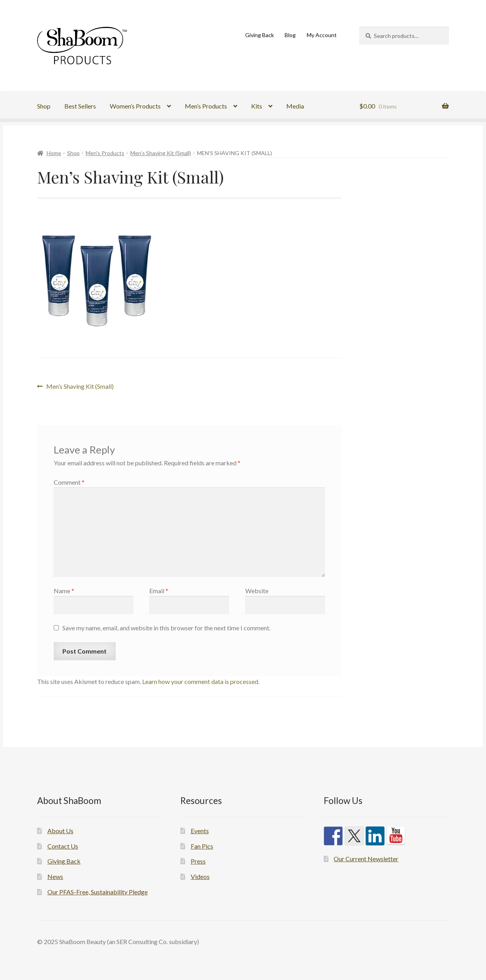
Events (200, 831)
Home (54, 153)
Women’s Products (135, 106)
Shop (44, 106)
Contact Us (63, 846)
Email (159, 591)
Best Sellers (80, 106)
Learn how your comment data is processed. (201, 681)
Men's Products (105, 153)
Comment (69, 482)
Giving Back (260, 35)
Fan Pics (202, 846)
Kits (257, 106)
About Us (60, 831)
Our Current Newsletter (366, 859)
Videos (200, 876)
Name (64, 591)
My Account (322, 35)
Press (198, 861)
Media (295, 106)
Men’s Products (206, 106)
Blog (290, 35)
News (55, 876)
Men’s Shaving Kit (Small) (161, 153)
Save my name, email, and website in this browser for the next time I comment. (166, 628)
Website (257, 591)
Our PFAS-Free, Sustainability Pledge (98, 892)
